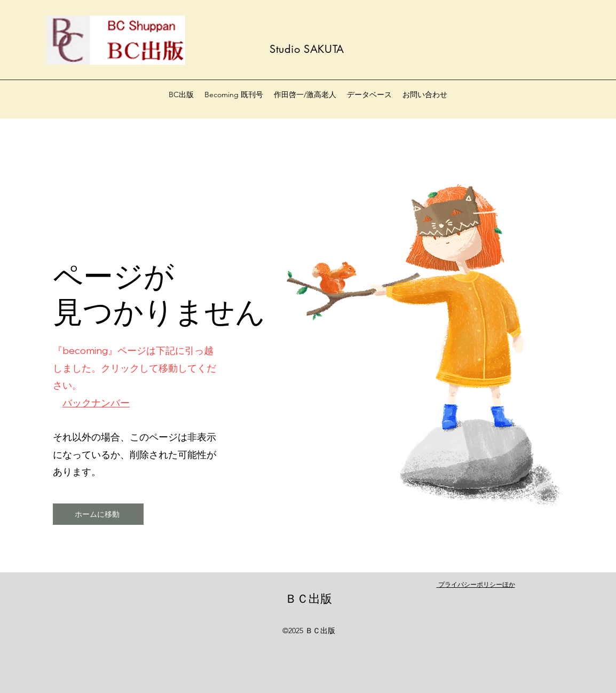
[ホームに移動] (98, 514)
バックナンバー (96, 403)
